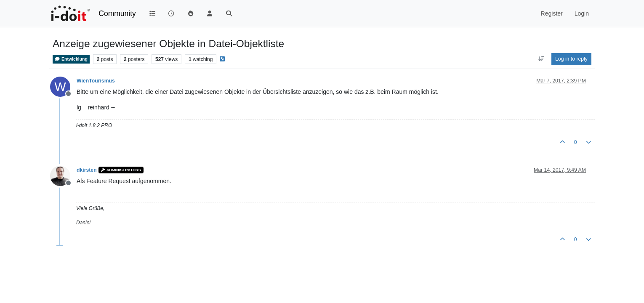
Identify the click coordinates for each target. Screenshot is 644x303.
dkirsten (87, 170)
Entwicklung (71, 59)
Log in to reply (571, 59)
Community (117, 13)
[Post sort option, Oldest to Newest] (541, 59)
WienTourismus (96, 81)
